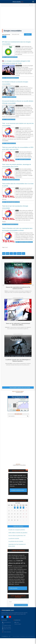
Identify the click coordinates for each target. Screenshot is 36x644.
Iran (11, 482)
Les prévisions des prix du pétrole (16, 541)
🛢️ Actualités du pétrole (7, 625)
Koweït (17, 482)
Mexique (24, 482)
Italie (14, 482)
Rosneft (16, 581)
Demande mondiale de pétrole (19, 566)
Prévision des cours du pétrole (14, 579)
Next (33, 285)
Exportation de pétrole (18, 568)
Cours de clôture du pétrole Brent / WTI (17, 536)
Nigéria (11, 484)
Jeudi (10, 407)
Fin (23, 254)
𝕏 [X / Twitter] (5, 617)
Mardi (10, 405)
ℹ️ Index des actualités (6, 627)
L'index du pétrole (13, 588)
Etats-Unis (15, 480)
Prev (3, 285)
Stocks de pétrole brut (19, 583)
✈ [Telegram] (8, 617)
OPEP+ (14, 573)
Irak (25, 480)
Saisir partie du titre (6, 35)
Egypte (19, 477)
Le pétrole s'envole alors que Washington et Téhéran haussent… (18, 360)
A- (33, 5)
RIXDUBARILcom (8, 610)
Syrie (24, 484)
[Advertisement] (18, 18)
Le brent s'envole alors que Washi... (24, 401)
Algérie (11, 476)
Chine (15, 477)
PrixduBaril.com (5, 636)
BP (19, 557)
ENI (26, 566)
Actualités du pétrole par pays (18, 490)
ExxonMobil (11, 569)
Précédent (19, 254)
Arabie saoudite (18, 476)
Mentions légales (18, 624)
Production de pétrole (19, 578)
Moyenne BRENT (11, 409)
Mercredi (11, 406)
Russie (20, 484)
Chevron (10, 559)
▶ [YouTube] (10, 617)
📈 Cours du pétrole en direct (6, 623)
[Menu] (33, 1)
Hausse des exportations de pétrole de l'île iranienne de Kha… (18, 288)
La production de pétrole (14, 538)
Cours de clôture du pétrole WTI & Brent (17, 563)
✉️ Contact (17, 622)
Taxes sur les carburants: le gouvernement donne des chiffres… (18, 324)
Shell (13, 583)
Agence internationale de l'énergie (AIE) (16, 555)
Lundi (10, 404)
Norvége (15, 484)
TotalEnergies (11, 584)
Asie (16, 557)
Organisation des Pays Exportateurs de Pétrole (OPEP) (17, 545)
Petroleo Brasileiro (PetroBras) (14, 576)
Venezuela (12, 486)
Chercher (28, 34)
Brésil (24, 476)
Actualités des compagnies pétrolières (17, 530)
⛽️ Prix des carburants (6, 632)
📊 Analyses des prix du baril (7, 630)
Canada (11, 477)
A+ (30, 5)
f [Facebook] (2, 617)
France (21, 480)
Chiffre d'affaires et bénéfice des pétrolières (18, 533)
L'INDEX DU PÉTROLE (18, 526)
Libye (20, 482)
